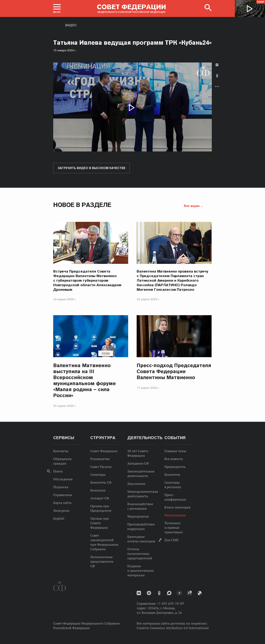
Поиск (58, 471)
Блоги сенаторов (177, 507)
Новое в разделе (82, 205)
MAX (169, 593)
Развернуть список (217, 86)
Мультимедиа (175, 515)
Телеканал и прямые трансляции (174, 527)
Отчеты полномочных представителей (140, 554)
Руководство (100, 459)
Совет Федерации (104, 451)
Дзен (149, 593)
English (59, 518)
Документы (136, 484)
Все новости (174, 459)
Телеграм (179, 593)
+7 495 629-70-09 (170, 603)
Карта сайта (62, 503)
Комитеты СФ (101, 482)
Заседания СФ (138, 463)
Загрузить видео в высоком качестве (92, 168)
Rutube (190, 593)
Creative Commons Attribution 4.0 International (173, 628)
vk (139, 593)
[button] (57, 8)
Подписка (61, 487)
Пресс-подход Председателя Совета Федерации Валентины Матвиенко (174, 371)
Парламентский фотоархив (200, 593)
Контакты (61, 451)
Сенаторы (98, 475)
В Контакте (217, 65)
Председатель (175, 467)
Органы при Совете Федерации (100, 523)
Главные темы (175, 451)
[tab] (217, 79)
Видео (71, 25)
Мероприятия (138, 516)
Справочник (63, 495)
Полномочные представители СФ (102, 561)
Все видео (192, 206)
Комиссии (98, 490)
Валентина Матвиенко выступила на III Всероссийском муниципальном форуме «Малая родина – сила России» (84, 380)
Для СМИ (171, 540)
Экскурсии (61, 511)
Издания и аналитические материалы (141, 571)
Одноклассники (217, 76)
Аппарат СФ (100, 498)
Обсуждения (63, 479)
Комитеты (172, 475)
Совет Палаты (101, 467)
